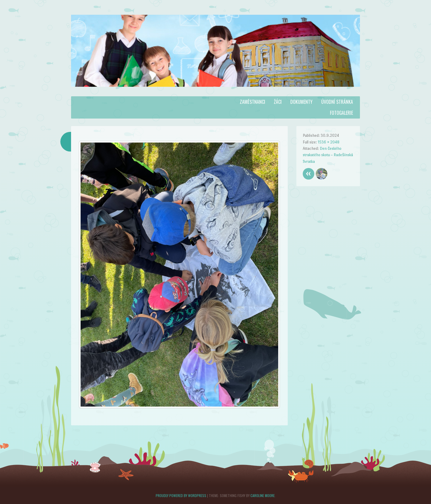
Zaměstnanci (252, 102)
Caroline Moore (263, 495)
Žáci (278, 102)
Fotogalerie (341, 113)
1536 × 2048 (329, 142)
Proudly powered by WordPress (181, 495)
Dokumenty (301, 102)
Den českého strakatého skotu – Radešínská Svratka (328, 155)
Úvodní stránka (337, 102)
